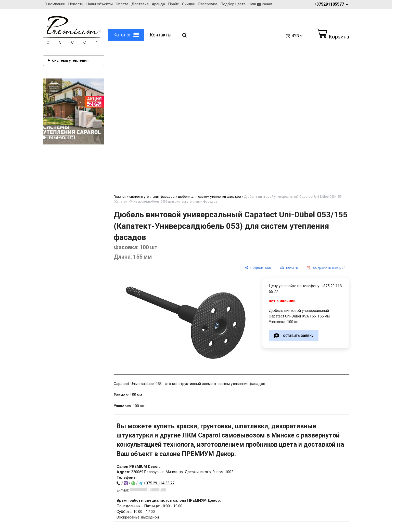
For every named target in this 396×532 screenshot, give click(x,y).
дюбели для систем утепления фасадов (209, 197)
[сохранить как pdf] (326, 268)
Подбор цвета (233, 4)
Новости (76, 4)
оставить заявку (298, 335)
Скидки (189, 4)
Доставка (140, 4)
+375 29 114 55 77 (159, 483)
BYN (297, 36)
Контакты (161, 35)
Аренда (158, 4)
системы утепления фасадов (152, 197)
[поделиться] (258, 268)
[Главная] (72, 42)
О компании (55, 4)
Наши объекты (100, 4)
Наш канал (260, 4)
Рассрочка (208, 4)
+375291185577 (331, 4)
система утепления (70, 60)
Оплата (122, 4)
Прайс (174, 4)
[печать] (289, 268)
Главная (120, 197)
